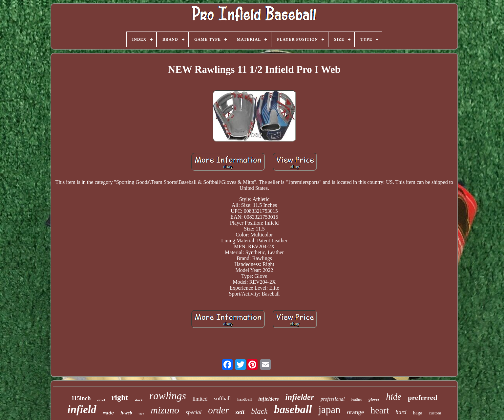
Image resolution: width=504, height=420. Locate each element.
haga (418, 413)
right (120, 397)
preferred (423, 398)
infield (82, 409)
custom (435, 413)
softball (222, 398)
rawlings (168, 396)
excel (101, 400)
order (218, 410)
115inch (81, 398)
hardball (244, 399)
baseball (293, 409)
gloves (374, 399)
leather (357, 399)
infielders (268, 399)
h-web (126, 413)
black (259, 411)
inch (141, 414)
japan (329, 410)
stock (138, 400)
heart (380, 410)
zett (240, 412)
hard (401, 412)
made (109, 413)
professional (333, 399)
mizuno (165, 410)
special (194, 412)
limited (200, 399)
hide (394, 397)
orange (356, 412)
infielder (300, 397)
